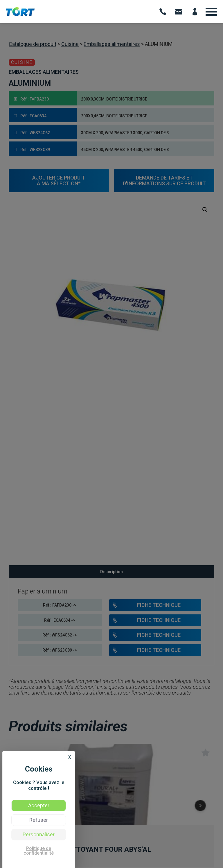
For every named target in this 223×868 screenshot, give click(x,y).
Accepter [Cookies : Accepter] (39, 805)
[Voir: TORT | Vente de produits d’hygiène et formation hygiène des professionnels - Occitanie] (20, 15)
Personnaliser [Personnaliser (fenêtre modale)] (39, 834)
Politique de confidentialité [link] (39, 851)
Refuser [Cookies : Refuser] (39, 820)
